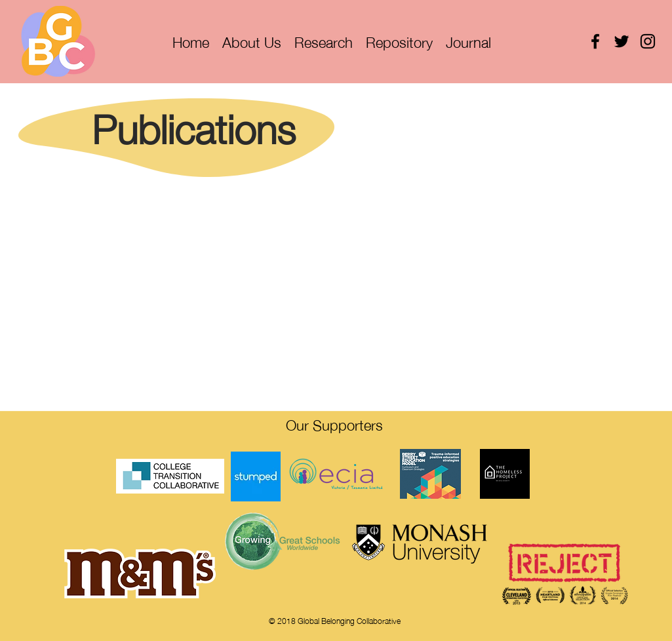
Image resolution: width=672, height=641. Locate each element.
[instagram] (648, 41)
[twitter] (622, 41)
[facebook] (595, 41)
